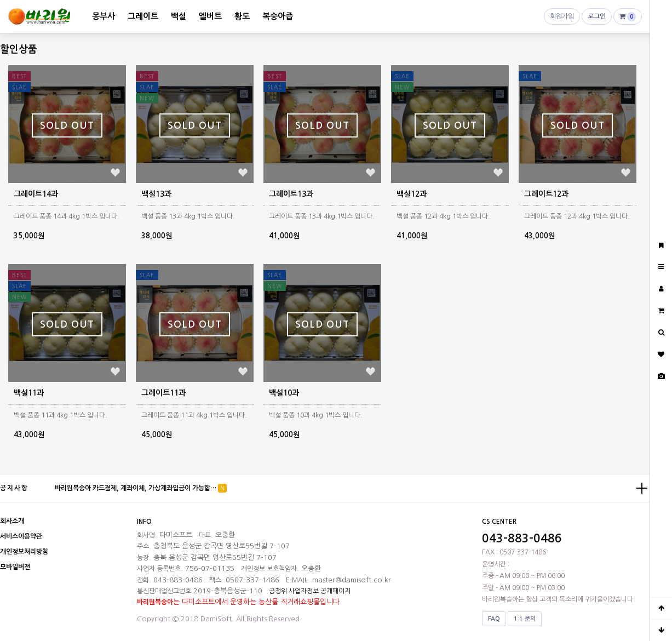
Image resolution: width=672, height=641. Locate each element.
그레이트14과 (36, 194)
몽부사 (104, 16)
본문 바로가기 (0, 0)
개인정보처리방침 (24, 552)
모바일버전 (15, 567)
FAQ (494, 619)
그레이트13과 (291, 194)
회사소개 (12, 521)
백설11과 (29, 393)
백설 (179, 16)
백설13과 (156, 194)
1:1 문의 (525, 619)
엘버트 (210, 16)
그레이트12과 (546, 194)
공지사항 (14, 488)
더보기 (642, 488)
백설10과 (284, 393)
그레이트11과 (163, 393)
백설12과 (412, 194)
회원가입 (562, 19)
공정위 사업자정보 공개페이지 (310, 591)
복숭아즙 (278, 16)
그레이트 (143, 16)
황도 (242, 16)
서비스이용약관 (21, 536)
